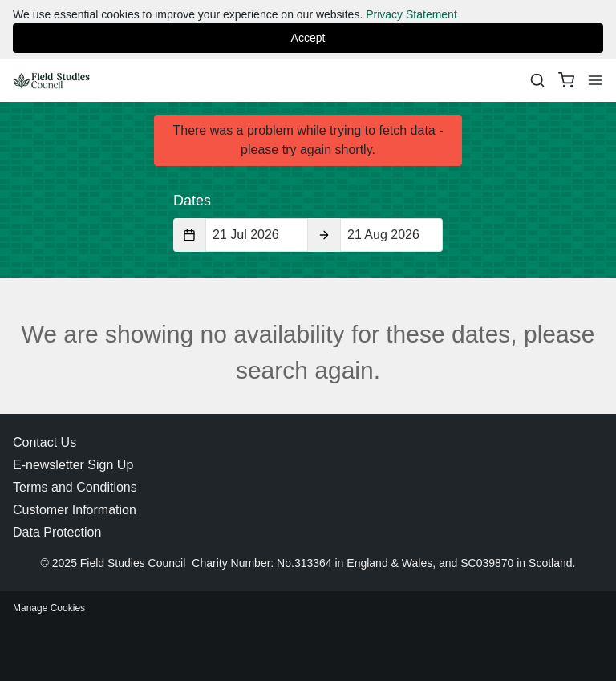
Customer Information (75, 510)
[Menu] (595, 80)
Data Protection (57, 532)
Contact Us (45, 442)
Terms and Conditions (75, 487)
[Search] (537, 80)
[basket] (566, 80)
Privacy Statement (411, 14)
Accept (308, 38)
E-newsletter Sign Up (73, 465)
